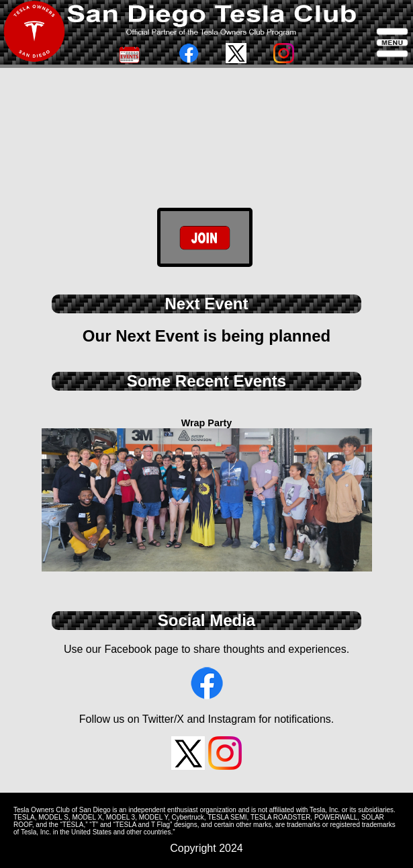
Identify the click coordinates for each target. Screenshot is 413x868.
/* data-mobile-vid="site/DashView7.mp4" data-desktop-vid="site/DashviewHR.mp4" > (206, 168)
